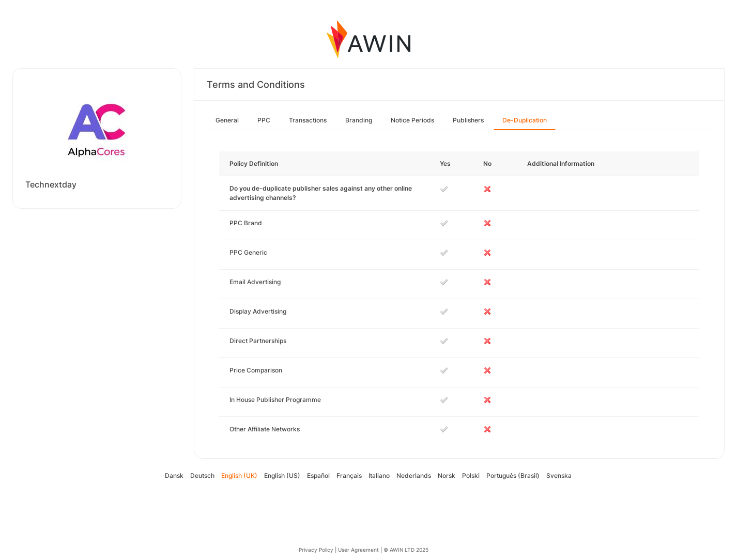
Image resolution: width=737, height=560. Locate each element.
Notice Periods (412, 120)
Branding (359, 120)
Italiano (379, 476)
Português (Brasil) (513, 476)
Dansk (174, 476)
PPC (264, 120)
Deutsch (202, 476)
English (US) (282, 476)
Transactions (308, 120)
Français (349, 476)
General (227, 120)
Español (318, 476)
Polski (471, 476)
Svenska (559, 476)
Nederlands (414, 476)
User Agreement (358, 550)
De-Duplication (525, 120)
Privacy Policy (316, 550)
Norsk (447, 476)
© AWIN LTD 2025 (406, 550)
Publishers (468, 120)
